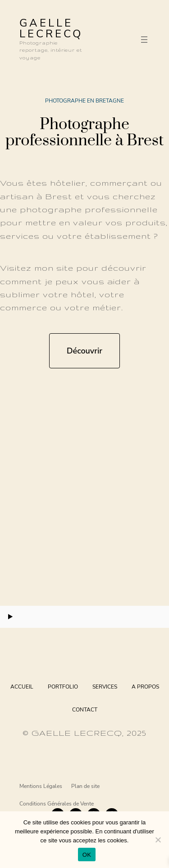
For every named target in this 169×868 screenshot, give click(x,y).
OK (87, 855)
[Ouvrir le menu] (144, 40)
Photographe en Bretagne (84, 101)
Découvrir (84, 351)
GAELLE (46, 23)
